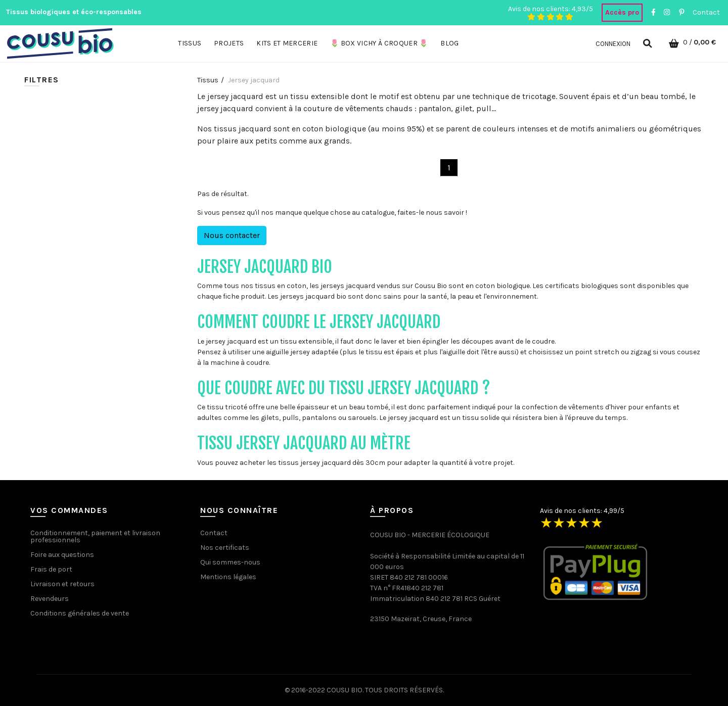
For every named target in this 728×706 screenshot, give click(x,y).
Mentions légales (228, 577)
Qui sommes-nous (230, 562)
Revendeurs (50, 599)
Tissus (208, 80)
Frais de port (51, 569)
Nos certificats (225, 548)
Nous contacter (232, 235)
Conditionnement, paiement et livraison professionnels (95, 536)
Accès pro (622, 12)
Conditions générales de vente (80, 613)
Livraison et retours (62, 584)
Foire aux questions (62, 555)
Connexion (613, 44)
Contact (706, 12)
